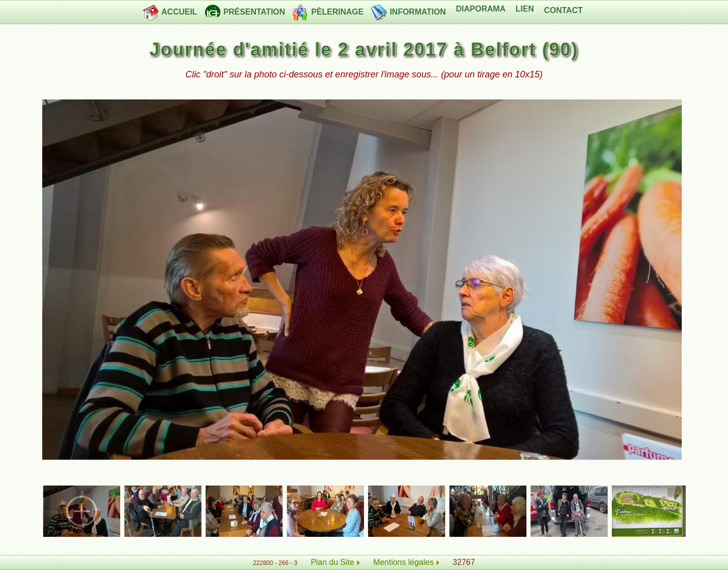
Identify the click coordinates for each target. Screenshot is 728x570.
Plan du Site (332, 562)
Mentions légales (406, 562)
